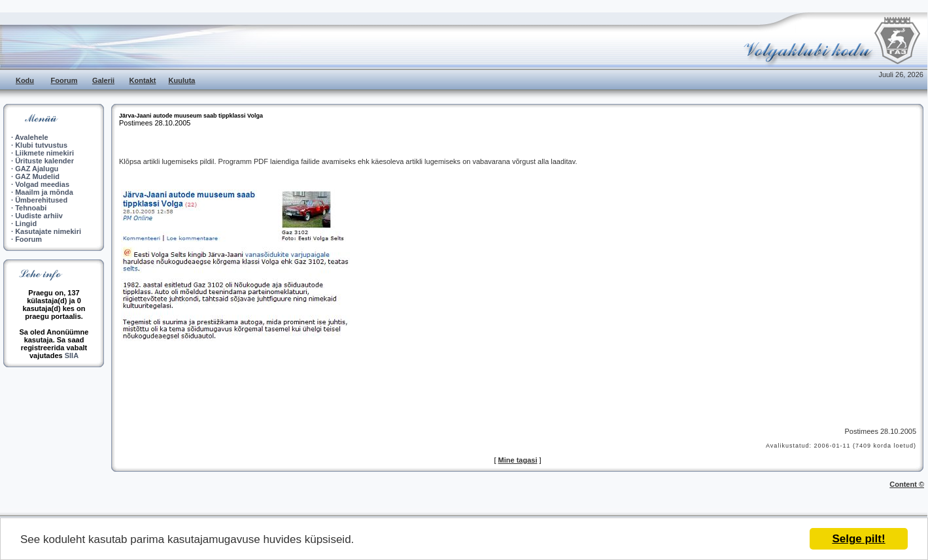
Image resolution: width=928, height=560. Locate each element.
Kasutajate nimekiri (48, 231)
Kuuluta (182, 80)
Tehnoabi (31, 208)
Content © (907, 484)
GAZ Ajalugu (37, 169)
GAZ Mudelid (37, 176)
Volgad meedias (42, 184)
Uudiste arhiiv (39, 216)
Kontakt (143, 80)
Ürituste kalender (44, 161)
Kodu (25, 80)
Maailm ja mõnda (44, 192)
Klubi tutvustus (41, 145)
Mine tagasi (518, 460)
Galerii (103, 80)
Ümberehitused (41, 200)
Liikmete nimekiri (44, 153)
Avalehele (32, 137)
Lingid (26, 223)
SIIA (72, 355)
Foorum (64, 80)
